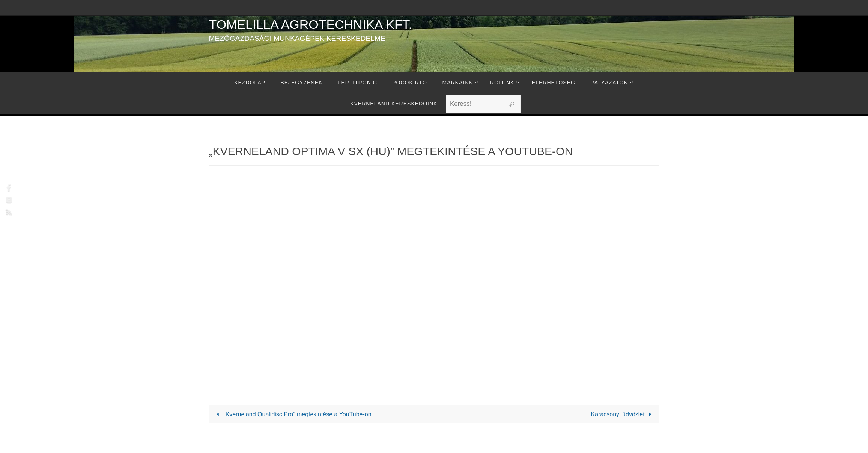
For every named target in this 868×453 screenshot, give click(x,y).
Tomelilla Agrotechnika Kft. (311, 24)
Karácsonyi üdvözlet (623, 414)
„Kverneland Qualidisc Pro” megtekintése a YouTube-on (293, 414)
